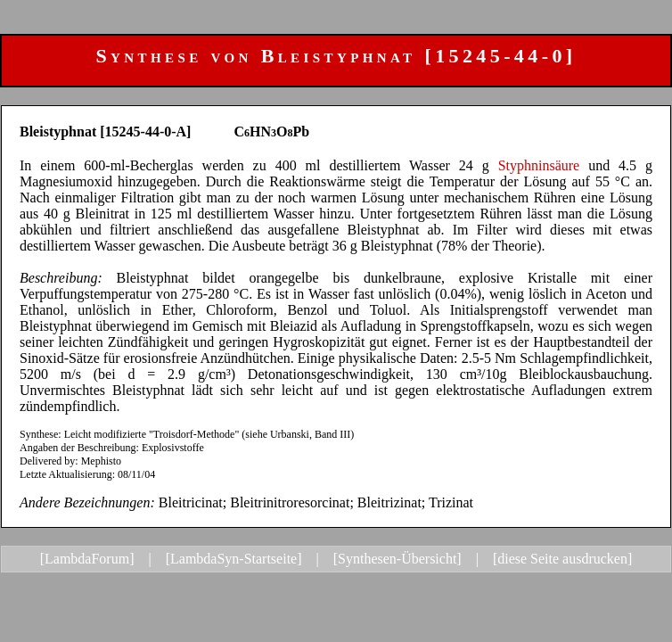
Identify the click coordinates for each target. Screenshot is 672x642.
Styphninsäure (539, 165)
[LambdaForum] (87, 559)
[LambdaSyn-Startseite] (234, 559)
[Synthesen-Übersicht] (397, 559)
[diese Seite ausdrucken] (562, 559)
